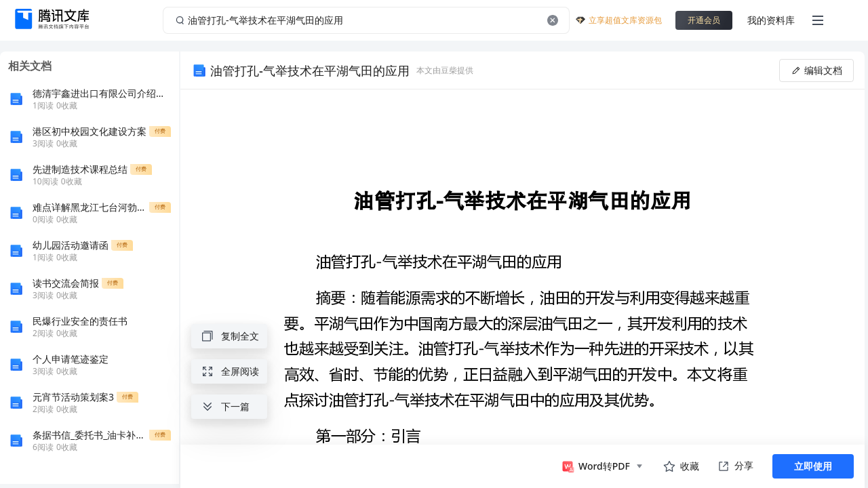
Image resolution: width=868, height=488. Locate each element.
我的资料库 (771, 20)
